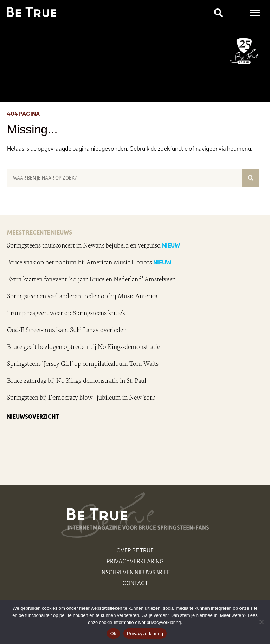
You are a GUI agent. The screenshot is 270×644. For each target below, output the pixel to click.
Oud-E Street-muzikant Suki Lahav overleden (67, 330)
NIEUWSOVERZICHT (33, 416)
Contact (135, 583)
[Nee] (261, 622)
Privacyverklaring (135, 561)
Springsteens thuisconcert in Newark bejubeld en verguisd (84, 245)
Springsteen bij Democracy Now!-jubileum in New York (81, 398)
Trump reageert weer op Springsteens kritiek (66, 313)
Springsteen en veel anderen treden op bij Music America (82, 296)
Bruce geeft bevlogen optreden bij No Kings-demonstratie (83, 347)
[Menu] (255, 13)
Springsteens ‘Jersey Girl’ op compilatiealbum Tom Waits (83, 364)
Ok (113, 634)
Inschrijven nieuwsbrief (135, 572)
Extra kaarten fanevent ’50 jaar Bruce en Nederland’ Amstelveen (91, 279)
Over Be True (135, 550)
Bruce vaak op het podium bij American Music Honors (79, 262)
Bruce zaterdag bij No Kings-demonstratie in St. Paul (77, 381)
